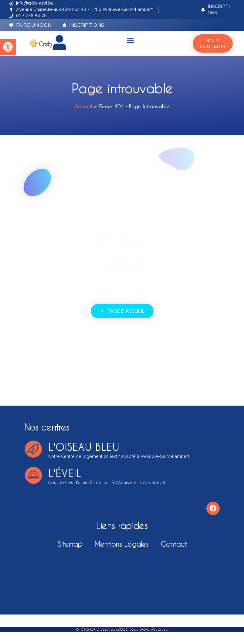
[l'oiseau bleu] (33, 449)
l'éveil (65, 473)
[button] (8, 47)
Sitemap (70, 544)
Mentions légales (121, 544)
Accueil (83, 106)
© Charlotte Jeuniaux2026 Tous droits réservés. (122, 629)
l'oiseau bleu (84, 447)
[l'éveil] (33, 475)
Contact (174, 544)
